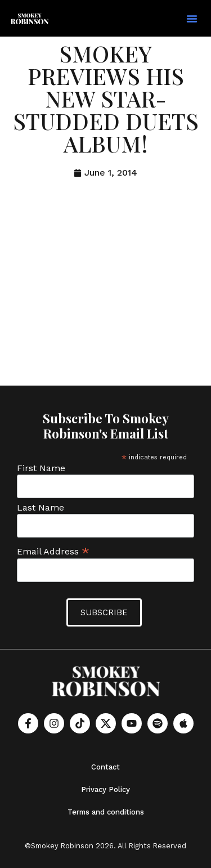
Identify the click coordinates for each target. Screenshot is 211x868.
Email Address (53, 551)
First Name (41, 468)
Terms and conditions (106, 812)
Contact (105, 767)
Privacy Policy (105, 789)
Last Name (41, 508)
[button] (192, 19)
